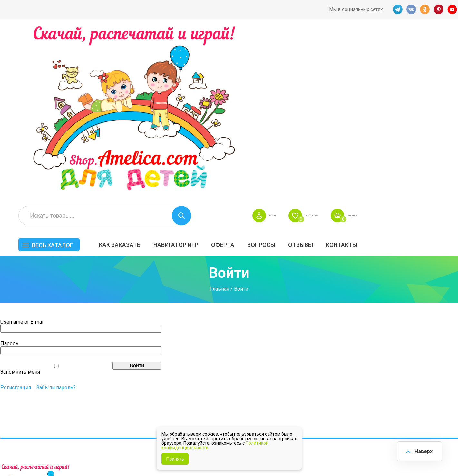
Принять (175, 459)
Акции (200, 360)
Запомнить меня (20, 207)
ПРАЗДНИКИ (385, 353)
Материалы (436, 353)
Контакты (440, 73)
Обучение (434, 367)
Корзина (446, 44)
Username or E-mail (22, 157)
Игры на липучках (331, 367)
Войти (346, 44)
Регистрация (16, 223)
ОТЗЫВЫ (399, 73)
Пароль (9, 179)
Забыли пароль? (56, 223)
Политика (204, 387)
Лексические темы (333, 353)
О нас (258, 374)
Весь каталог (151, 73)
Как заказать (218, 73)
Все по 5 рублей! (389, 333)
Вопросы (360, 73)
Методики (322, 387)
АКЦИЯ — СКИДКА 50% (439, 336)
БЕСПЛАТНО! (325, 333)
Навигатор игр (274, 73)
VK (411, 9)
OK (425, 9)
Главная (220, 125)
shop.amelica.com (99, 456)
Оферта (321, 73)
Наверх (421, 450)
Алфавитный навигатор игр (386, 390)
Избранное (395, 44)
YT (453, 9)
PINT (439, 9)
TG (396, 9)
